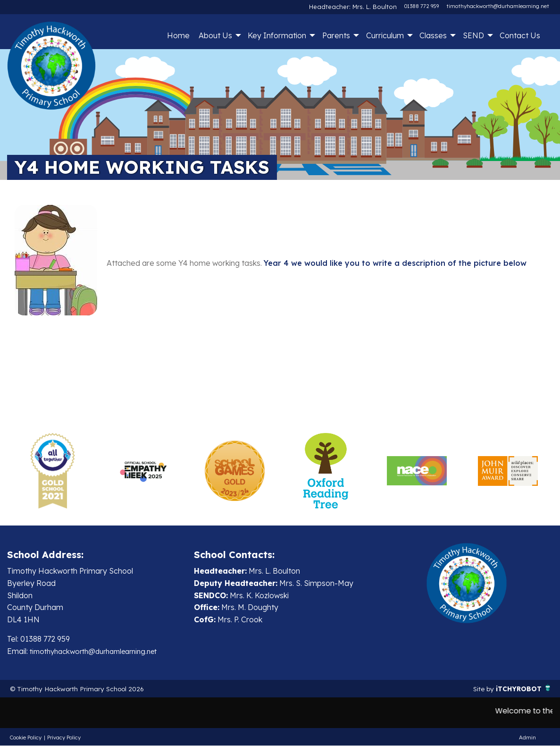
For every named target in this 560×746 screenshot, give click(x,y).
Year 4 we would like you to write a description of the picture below (395, 263)
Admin (527, 738)
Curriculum (385, 35)
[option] (53, 471)
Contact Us (520, 35)
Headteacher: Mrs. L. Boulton (361, 6)
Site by (477, 689)
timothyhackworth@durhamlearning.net (498, 6)
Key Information (277, 35)
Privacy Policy (64, 738)
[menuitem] (178, 35)
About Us (215, 35)
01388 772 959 (422, 6)
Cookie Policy (26, 738)
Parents (336, 35)
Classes (433, 35)
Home (178, 35)
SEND (473, 35)
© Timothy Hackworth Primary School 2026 (87, 689)
